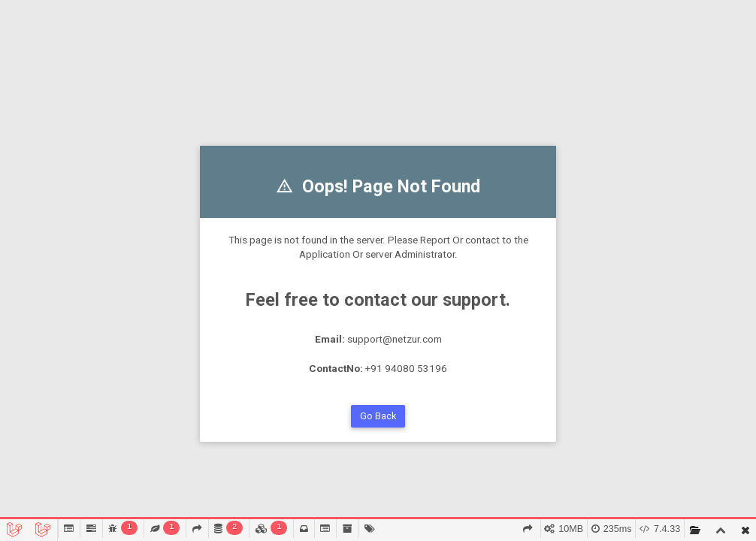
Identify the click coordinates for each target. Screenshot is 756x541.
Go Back (378, 416)
